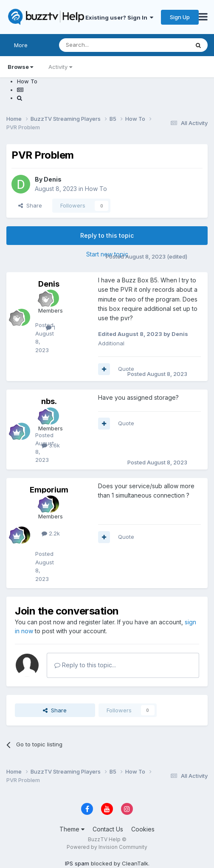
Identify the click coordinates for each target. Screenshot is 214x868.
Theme (72, 829)
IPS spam (77, 863)
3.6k (51, 445)
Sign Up (180, 17)
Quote (126, 369)
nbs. (49, 401)
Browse (20, 67)
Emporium (49, 490)
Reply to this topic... (85, 665)
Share (30, 205)
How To (96, 189)
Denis (53, 179)
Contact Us (108, 829)
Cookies (143, 829)
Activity (60, 67)
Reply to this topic (107, 235)
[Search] (102, 45)
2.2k (51, 533)
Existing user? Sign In (119, 17)
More (21, 45)
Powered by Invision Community (107, 847)
